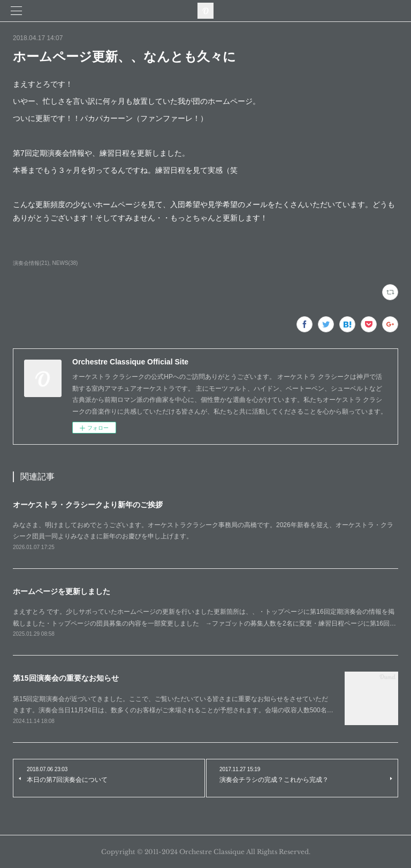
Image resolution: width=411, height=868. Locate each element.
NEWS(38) (65, 263)
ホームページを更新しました (62, 591)
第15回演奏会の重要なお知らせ (66, 678)
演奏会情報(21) (31, 263)
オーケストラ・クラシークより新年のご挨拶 (88, 505)
